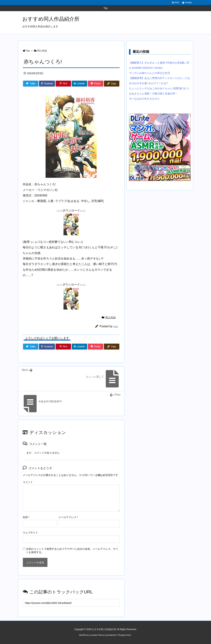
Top (28, 51)
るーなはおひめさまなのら (144, 99)
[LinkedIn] (79, 84)
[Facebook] (47, 84)
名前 (26, 517)
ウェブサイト (30, 533)
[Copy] (112, 84)
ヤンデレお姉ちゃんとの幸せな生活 (150, 73)
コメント (28, 482)
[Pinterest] (63, 84)
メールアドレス (68, 517)
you (115, 326)
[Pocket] (96, 84)
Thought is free (124, 635)
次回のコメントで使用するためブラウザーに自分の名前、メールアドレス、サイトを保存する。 (72, 551)
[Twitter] (31, 84)
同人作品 (42, 51)
